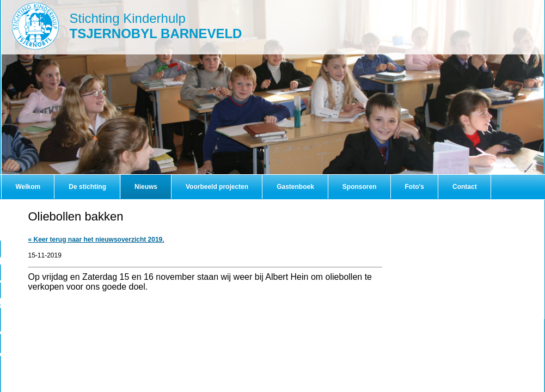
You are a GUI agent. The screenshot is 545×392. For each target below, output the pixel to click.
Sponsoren (360, 187)
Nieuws (146, 187)
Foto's (415, 187)
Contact (465, 187)
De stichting (87, 187)
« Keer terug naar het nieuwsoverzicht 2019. (96, 240)
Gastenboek (295, 187)
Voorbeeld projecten (217, 187)
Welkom (28, 187)
